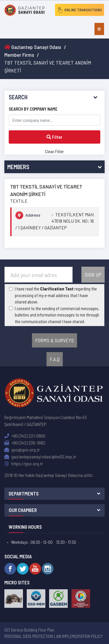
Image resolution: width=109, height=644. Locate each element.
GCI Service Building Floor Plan (29, 630)
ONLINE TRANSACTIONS (79, 10)
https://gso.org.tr (24, 463)
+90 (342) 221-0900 (25, 436)
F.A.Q (55, 359)
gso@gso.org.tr (22, 450)
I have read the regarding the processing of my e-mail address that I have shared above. (56, 295)
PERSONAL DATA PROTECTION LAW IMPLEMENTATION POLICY (53, 636)
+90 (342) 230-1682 (25, 443)
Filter (54, 137)
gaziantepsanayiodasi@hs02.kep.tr (40, 457)
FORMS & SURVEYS (54, 340)
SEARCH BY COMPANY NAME (33, 109)
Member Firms (19, 55)
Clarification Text (57, 289)
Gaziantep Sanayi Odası (33, 47)
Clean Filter (54, 151)
